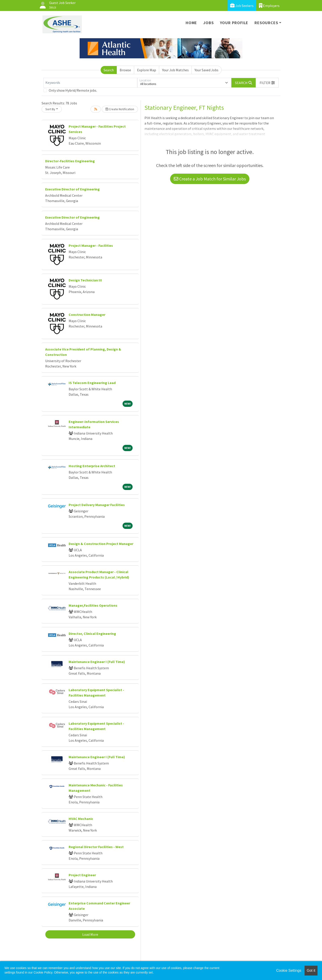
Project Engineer (82, 875)
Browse (125, 70)
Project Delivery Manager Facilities (97, 505)
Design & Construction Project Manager (101, 544)
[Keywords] (90, 83)
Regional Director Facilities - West (96, 847)
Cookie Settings (289, 970)
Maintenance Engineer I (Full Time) (97, 662)
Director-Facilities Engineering (70, 161)
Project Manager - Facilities (91, 245)
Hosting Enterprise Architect (92, 466)
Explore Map (147, 70)
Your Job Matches (175, 70)
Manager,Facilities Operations (93, 605)
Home (191, 23)
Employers (269, 5)
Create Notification (120, 109)
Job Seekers (242, 5)
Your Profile (234, 23)
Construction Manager (87, 315)
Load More (90, 934)
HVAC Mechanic (81, 819)
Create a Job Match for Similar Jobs (210, 179)
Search (109, 70)
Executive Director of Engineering (72, 189)
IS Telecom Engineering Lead (92, 383)
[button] (267, 83)
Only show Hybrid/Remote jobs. (73, 90)
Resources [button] (266, 23)
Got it (311, 970)
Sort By (50, 109)
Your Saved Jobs (207, 70)
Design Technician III (85, 280)
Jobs (208, 23)
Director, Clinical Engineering (92, 634)
